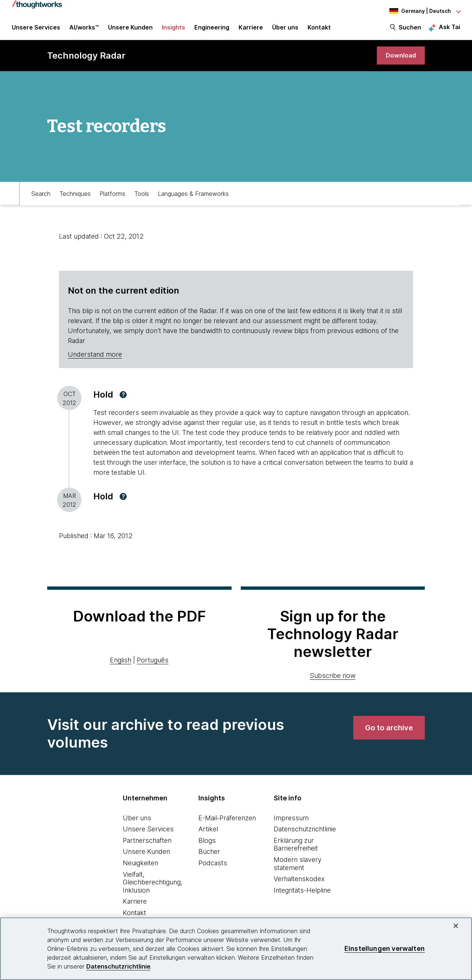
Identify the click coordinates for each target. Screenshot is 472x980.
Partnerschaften (147, 845)
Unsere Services (148, 834)
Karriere (135, 906)
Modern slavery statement (298, 868)
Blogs (207, 845)
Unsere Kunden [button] (130, 30)
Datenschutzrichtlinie (305, 834)
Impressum (291, 822)
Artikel (208, 834)
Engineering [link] (212, 30)
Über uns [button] (285, 30)
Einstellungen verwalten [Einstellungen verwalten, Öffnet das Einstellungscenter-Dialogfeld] (385, 948)
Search (41, 198)
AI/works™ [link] (84, 30)
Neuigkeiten (140, 868)
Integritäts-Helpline (302, 895)
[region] (236, 949)
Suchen (410, 30)
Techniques (75, 198)
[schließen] (456, 926)
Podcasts (213, 868)
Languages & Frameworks (193, 198)
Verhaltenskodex (299, 884)
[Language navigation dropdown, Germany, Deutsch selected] (420, 11)
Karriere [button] (251, 30)
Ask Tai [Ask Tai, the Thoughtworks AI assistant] (450, 30)
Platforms (112, 198)
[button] (123, 399)
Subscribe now (333, 680)
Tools (142, 198)
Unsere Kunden (146, 856)
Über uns (137, 822)
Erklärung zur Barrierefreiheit (296, 849)
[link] (400, 60)
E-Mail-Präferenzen (227, 822)
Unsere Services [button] (36, 30)
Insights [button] (173, 30)
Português (153, 664)
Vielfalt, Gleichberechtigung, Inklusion (153, 887)
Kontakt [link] (319, 30)
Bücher (209, 856)
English (121, 664)
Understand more (95, 359)
